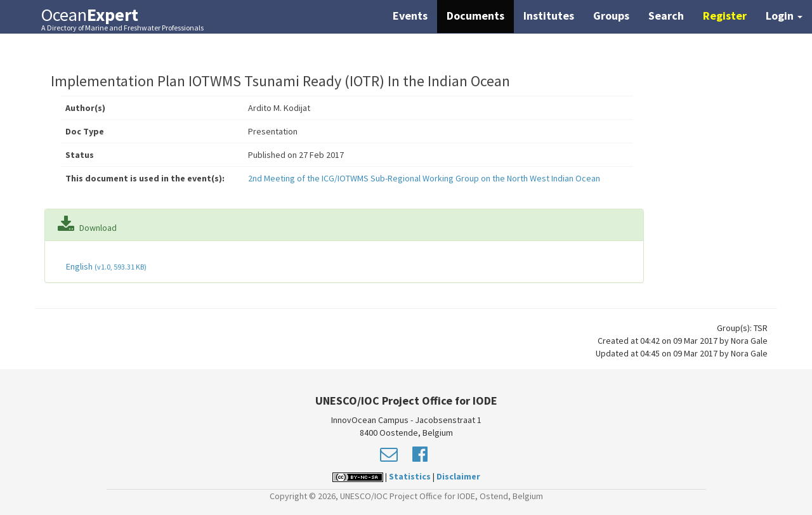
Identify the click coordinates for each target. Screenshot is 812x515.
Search (666, 16)
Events (410, 16)
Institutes (549, 16)
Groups (611, 16)
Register (725, 16)
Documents (475, 16)
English (105, 266)
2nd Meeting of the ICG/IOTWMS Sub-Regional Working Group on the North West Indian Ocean (424, 178)
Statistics (410, 476)
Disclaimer (458, 476)
